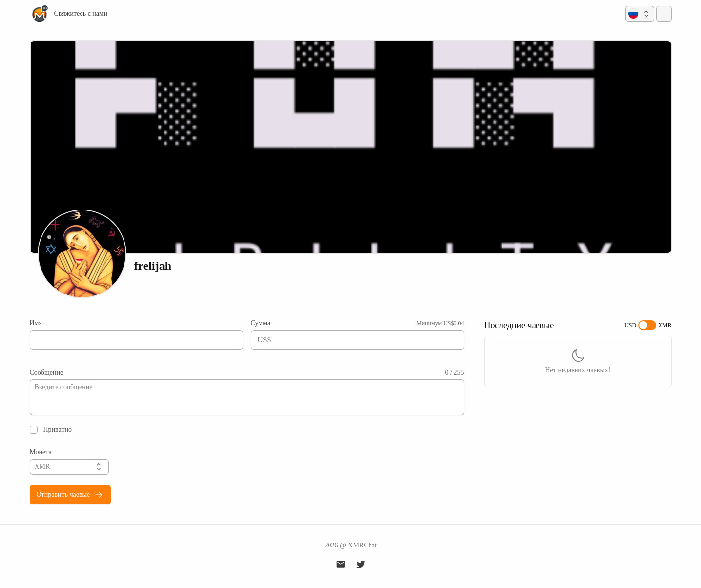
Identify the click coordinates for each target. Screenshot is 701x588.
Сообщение (47, 372)
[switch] (647, 325)
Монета (41, 452)
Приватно (58, 430)
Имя (36, 323)
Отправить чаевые (70, 495)
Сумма (261, 323)
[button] (640, 14)
